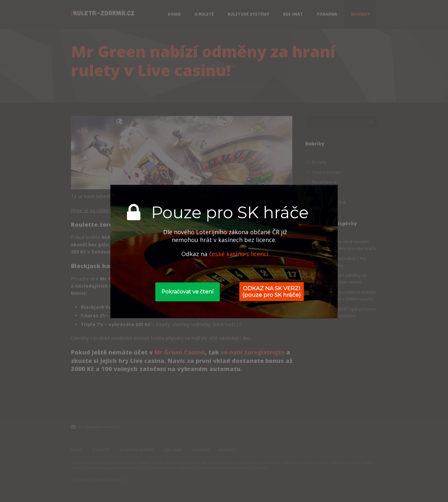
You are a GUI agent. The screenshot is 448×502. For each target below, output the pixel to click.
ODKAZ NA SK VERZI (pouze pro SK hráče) (272, 292)
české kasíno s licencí (239, 254)
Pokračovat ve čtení (188, 292)
